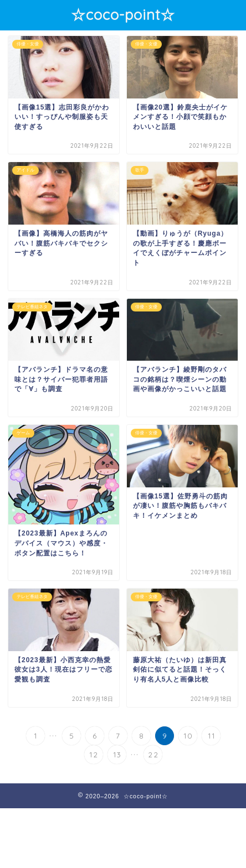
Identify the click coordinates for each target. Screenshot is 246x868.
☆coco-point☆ (123, 14)
